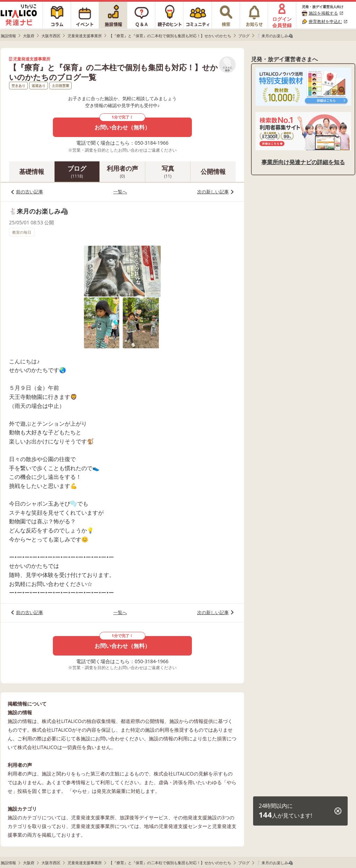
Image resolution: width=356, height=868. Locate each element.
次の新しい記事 (213, 192)
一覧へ (120, 192)
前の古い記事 (30, 192)
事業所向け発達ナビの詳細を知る (303, 162)
